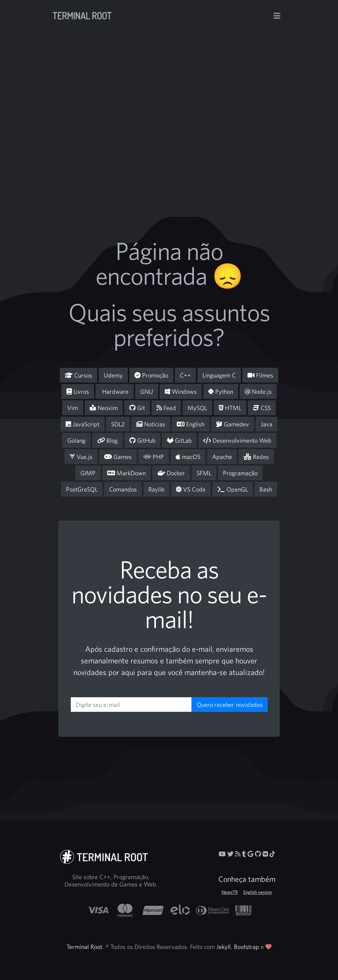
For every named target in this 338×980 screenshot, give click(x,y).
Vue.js (81, 457)
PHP (154, 457)
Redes (256, 457)
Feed (166, 408)
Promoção (151, 375)
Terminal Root (82, 16)
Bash (266, 489)
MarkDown (126, 473)
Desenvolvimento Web (237, 440)
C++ (185, 375)
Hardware (115, 391)
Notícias (151, 424)
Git (137, 408)
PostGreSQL (82, 489)
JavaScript (83, 424)
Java (267, 424)
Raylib (156, 489)
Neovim (104, 408)
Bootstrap (247, 947)
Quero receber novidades (230, 705)
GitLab (179, 440)
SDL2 (118, 424)
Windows (181, 391)
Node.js (258, 391)
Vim (73, 408)
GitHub (142, 440)
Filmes (260, 375)
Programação (240, 473)
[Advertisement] (205, 148)
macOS (188, 457)
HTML (230, 408)
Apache (222, 457)
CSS (262, 408)
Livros (78, 391)
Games (118, 457)
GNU (147, 391)
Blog (107, 440)
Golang (76, 440)
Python (221, 391)
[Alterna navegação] (277, 16)
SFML (204, 473)
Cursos (78, 375)
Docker (171, 473)
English (191, 424)
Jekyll (224, 947)
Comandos (123, 489)
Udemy (113, 375)
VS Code (191, 489)
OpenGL (233, 489)
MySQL (197, 408)
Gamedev (233, 424)
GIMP (88, 473)
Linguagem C (219, 375)
